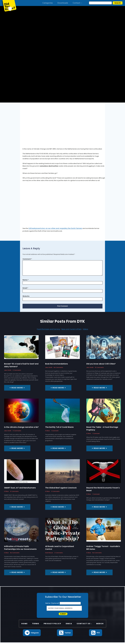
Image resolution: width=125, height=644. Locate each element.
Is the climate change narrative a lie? (21, 427)
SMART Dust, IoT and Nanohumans (20, 488)
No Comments (58, 367)
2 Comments (17, 370)
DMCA (69, 625)
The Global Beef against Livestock (61, 488)
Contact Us (84, 625)
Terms (36, 625)
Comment (27, 259)
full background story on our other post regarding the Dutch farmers (54, 228)
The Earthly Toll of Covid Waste (59, 427)
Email (25, 288)
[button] (32, 634)
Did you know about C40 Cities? (101, 364)
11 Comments (17, 431)
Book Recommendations (57, 364)
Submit (63, 614)
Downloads (63, 3)
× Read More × (17, 388)
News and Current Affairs (71, 329)
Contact (78, 3)
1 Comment (55, 431)
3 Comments (55, 491)
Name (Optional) (53, 603)
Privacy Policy (52, 625)
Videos (85, 329)
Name (26, 280)
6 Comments (14, 491)
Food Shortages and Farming (48, 329)
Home (24, 625)
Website (26, 296)
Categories (48, 3)
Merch (100, 625)
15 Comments (99, 367)
